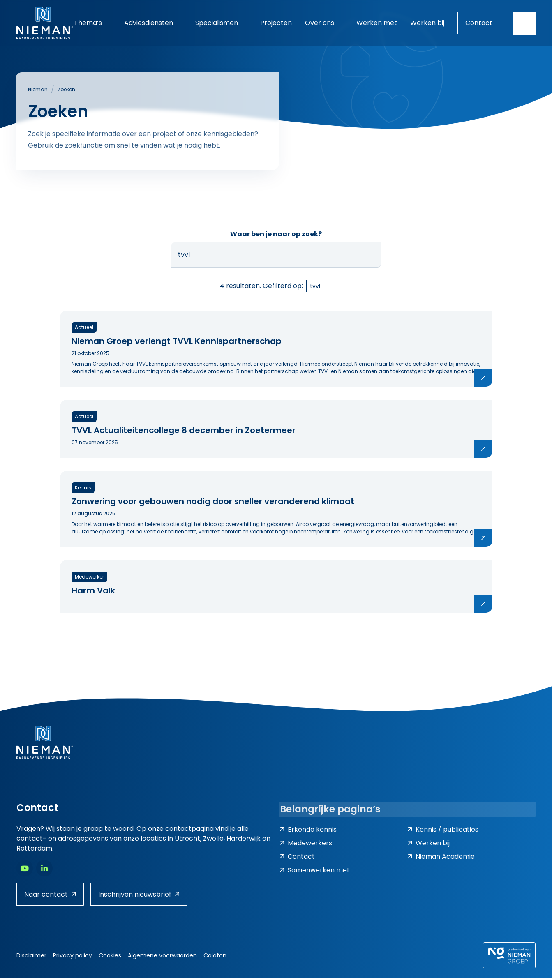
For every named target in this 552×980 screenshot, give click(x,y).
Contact (479, 23)
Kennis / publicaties (443, 831)
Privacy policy (73, 957)
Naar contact (50, 896)
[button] (371, 257)
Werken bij (428, 845)
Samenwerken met (315, 872)
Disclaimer (31, 957)
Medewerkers (306, 845)
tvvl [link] (315, 288)
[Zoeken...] (276, 257)
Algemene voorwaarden (162, 957)
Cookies (110, 957)
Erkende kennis (308, 831)
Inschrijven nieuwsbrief (139, 896)
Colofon (215, 957)
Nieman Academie (441, 859)
